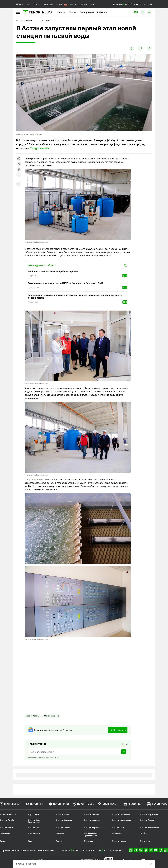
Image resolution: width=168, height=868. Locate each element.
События (60, 833)
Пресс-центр (145, 841)
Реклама (148, 4)
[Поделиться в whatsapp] (19, 159)
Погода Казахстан (8, 814)
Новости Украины (92, 828)
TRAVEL (83, 5)
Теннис (3, 841)
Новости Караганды (149, 814)
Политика (88, 841)
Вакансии (39, 850)
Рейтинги (102, 12)
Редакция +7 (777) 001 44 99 (127, 4)
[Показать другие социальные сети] (19, 175)
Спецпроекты (87, 12)
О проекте (5, 850)
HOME (59, 5)
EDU (93, 5)
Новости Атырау (147, 820)
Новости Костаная (92, 820)
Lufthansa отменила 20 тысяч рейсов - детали (53, 271)
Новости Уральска (64, 820)
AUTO (73, 5)
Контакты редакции (22, 850)
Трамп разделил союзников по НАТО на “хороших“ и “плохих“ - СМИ (65, 283)
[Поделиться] (149, 48)
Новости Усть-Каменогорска (34, 821)
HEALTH (48, 5)
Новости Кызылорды (121, 820)
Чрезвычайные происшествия (91, 834)
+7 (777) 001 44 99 (83, 850)
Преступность (34, 833)
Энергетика (5, 833)
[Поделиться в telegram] (19, 164)
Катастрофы (118, 833)
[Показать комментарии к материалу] (19, 184)
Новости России (63, 828)
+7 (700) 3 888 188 (113, 850)
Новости (61, 12)
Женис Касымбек (51, 716)
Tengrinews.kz (40, 148)
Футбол (143, 833)
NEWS (19, 4)
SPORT (37, 5)
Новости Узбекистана (149, 828)
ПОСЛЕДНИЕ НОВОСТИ (26, 864)
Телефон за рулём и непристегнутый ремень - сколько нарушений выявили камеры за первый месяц (75, 296)
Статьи (72, 12)
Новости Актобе (7, 820)
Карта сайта (33, 814)
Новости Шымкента (121, 814)
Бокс (30, 841)
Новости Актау (7, 828)
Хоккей (59, 841)
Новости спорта (119, 841)
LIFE (28, 5)
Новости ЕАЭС (119, 828)
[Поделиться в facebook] (19, 170)
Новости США (34, 828)
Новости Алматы (64, 814)
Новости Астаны (91, 814)
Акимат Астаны (33, 716)
